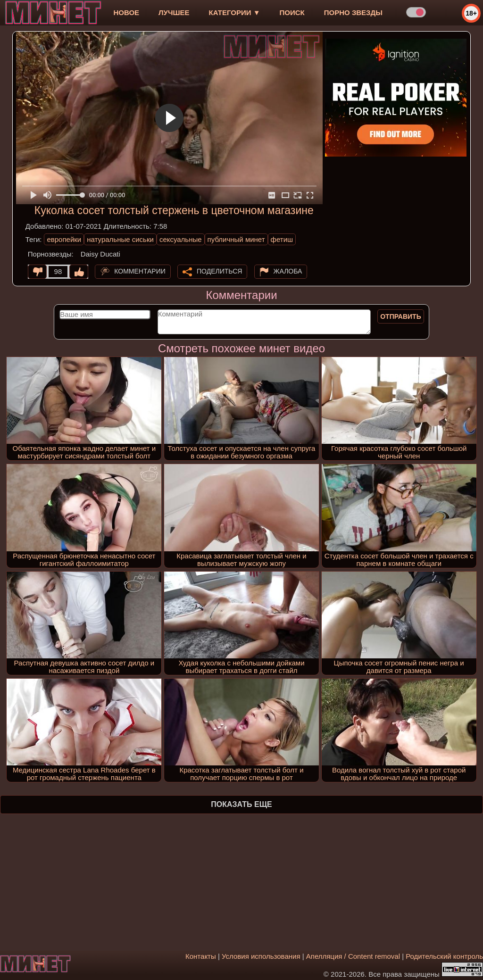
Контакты (201, 956)
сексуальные (181, 239)
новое (126, 12)
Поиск (292, 12)
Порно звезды (353, 12)
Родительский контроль (444, 956)
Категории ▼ (235, 12)
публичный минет (236, 239)
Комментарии (140, 271)
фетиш (282, 239)
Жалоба (288, 271)
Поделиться (219, 271)
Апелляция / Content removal (353, 956)
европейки (64, 239)
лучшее (174, 12)
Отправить (401, 316)
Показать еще (241, 804)
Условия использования (261, 956)
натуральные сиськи (120, 239)
